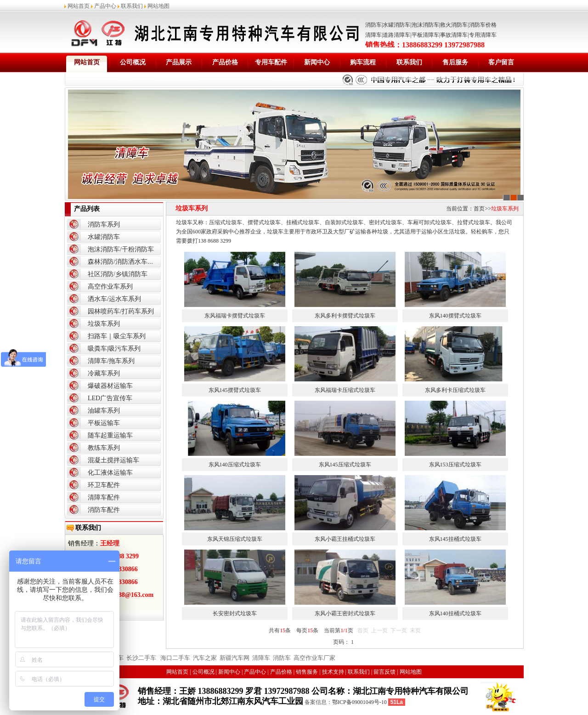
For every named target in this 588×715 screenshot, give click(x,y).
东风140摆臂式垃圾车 (455, 316)
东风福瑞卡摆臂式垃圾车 (235, 316)
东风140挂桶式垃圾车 (455, 613)
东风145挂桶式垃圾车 (455, 539)
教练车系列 (104, 448)
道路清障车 (396, 35)
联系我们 (132, 6)
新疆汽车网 (235, 658)
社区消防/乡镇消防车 (118, 274)
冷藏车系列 (104, 373)
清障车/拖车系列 (111, 361)
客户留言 (501, 62)
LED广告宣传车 (110, 398)
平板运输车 (104, 423)
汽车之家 (205, 658)
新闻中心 (317, 62)
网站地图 (158, 6)
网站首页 (79, 6)
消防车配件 (104, 510)
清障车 (373, 35)
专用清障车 (483, 35)
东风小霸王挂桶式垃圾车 (345, 539)
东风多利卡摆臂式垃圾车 (345, 316)
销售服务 (307, 672)
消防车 (373, 25)
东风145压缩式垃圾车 (345, 465)
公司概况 (133, 62)
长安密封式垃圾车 (235, 613)
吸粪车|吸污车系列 (114, 349)
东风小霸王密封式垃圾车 (345, 613)
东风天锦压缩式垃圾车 (235, 539)
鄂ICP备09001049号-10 (359, 702)
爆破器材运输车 (110, 386)
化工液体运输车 (110, 473)
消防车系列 (104, 224)
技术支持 (333, 672)
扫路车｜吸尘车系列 (117, 336)
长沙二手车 (141, 658)
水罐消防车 (396, 25)
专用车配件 (271, 62)
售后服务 (455, 62)
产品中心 (105, 6)
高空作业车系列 (110, 287)
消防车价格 (483, 25)
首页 (479, 209)
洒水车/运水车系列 (114, 299)
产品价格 (225, 62)
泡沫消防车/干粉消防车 (121, 249)
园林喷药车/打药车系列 (121, 311)
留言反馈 (384, 672)
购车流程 (363, 62)
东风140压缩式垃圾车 (235, 465)
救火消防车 (454, 25)
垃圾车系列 (104, 324)
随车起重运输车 (110, 435)
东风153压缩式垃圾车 (455, 465)
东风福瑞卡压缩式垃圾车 (345, 390)
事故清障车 (454, 35)
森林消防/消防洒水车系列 (124, 262)
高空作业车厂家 (314, 658)
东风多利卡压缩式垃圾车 (455, 390)
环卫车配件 (104, 485)
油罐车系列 (104, 411)
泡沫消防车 (425, 25)
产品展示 (179, 62)
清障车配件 (104, 497)
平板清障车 (425, 35)
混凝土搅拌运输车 (113, 460)
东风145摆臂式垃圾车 (235, 390)
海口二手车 (175, 658)
